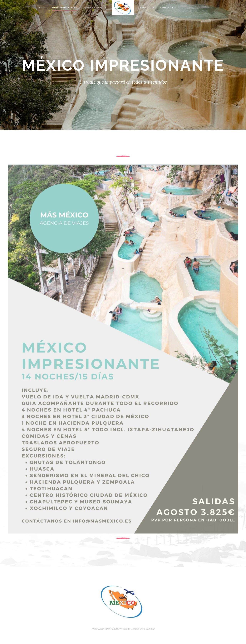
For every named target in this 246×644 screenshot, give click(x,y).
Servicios (147, 8)
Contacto (168, 8)
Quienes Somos (95, 8)
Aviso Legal (98, 634)
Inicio (42, 8)
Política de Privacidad (118, 634)
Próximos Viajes (65, 8)
